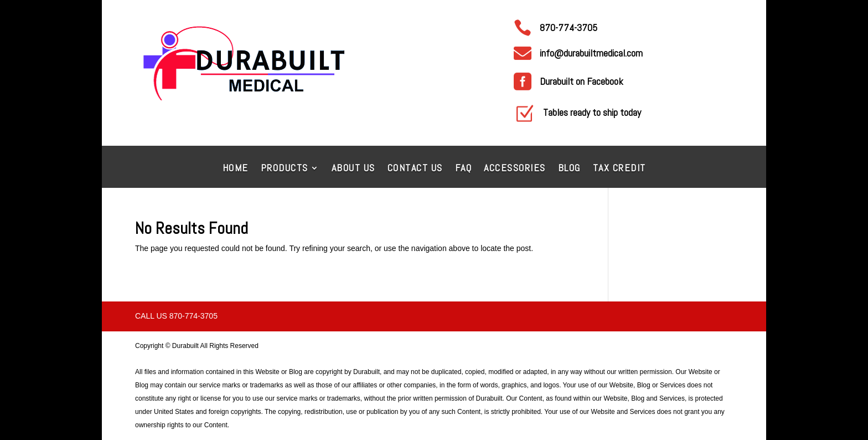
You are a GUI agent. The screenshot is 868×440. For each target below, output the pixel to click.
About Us (353, 169)
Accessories (515, 169)
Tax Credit (619, 169)
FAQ (464, 169)
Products (285, 169)
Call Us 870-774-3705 (176, 316)
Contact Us (415, 169)
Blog (569, 169)
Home (236, 169)
